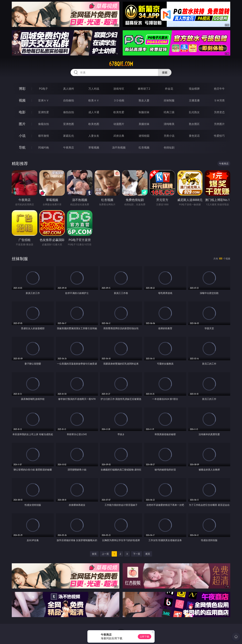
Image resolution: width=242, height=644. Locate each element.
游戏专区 (119, 89)
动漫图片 (119, 124)
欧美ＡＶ (94, 100)
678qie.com (121, 64)
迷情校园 (144, 136)
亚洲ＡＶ (44, 100)
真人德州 (69, 89)
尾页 (148, 554)
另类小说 (169, 136)
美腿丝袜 (144, 124)
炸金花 (169, 89)
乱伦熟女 (194, 112)
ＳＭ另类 (219, 100)
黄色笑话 (194, 136)
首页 (94, 554)
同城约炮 (44, 147)
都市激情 (44, 136)
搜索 (165, 72)
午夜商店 (69, 147)
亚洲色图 (69, 124)
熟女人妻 (144, 100)
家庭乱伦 (69, 136)
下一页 (137, 554)
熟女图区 (194, 124)
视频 (22, 100)
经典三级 (169, 112)
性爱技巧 (219, 136)
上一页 (105, 554)
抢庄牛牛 (219, 89)
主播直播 (194, 100)
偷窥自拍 (44, 124)
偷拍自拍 (69, 112)
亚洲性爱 (44, 112)
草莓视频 (94, 147)
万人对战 (94, 89)
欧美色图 (94, 124)
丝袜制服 (169, 100)
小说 (22, 136)
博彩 (22, 89)
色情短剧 (169, 147)
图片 (22, 124)
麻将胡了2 (144, 89)
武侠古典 (119, 136)
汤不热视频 (119, 147)
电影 (22, 112)
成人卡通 (94, 112)
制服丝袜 (144, 112)
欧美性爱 (119, 112)
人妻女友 (94, 136)
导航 (22, 147)
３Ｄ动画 (119, 100)
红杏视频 (144, 147)
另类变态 (219, 112)
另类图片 (219, 124)
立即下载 (145, 637)
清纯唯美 (169, 124)
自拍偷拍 (69, 100)
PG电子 (43, 89)
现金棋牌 (194, 89)
